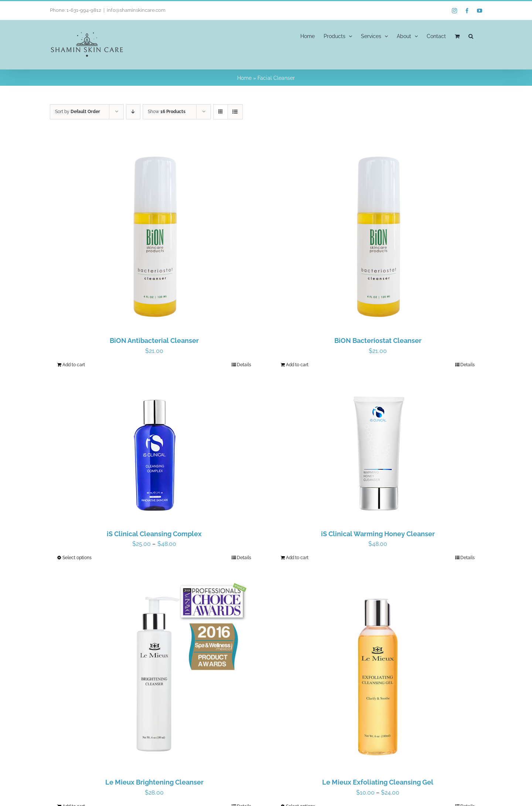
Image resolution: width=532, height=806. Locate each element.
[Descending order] (133, 112)
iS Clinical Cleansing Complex (154, 534)
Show (167, 112)
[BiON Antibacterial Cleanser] (154, 234)
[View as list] (235, 112)
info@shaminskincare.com (136, 10)
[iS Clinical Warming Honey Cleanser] (378, 455)
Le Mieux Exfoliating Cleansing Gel (378, 782)
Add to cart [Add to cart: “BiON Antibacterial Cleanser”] (74, 365)
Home (244, 78)
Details (244, 365)
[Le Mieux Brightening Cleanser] (154, 676)
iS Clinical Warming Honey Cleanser (378, 534)
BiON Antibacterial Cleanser (154, 341)
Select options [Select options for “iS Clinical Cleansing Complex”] (77, 558)
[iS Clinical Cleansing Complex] (154, 455)
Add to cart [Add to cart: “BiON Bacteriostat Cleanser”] (297, 365)
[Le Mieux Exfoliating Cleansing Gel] (378, 676)
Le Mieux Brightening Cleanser (154, 782)
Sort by (78, 112)
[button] (471, 35)
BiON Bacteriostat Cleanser (378, 341)
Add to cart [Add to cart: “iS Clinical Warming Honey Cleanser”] (297, 558)
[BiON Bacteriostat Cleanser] (378, 234)
